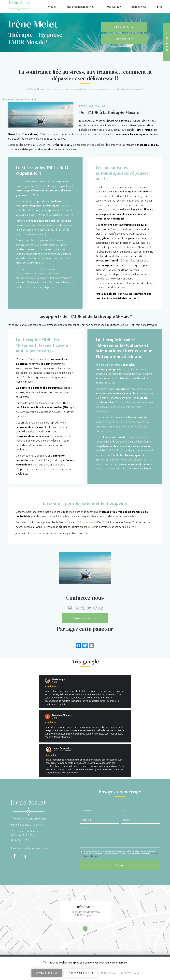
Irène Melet (30, 89)
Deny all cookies (81, 973)
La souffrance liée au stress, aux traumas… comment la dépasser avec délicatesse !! (110, 89)
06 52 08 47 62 (124, 27)
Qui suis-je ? (114, 7)
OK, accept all (47, 973)
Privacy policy (130, 973)
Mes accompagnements (82, 7)
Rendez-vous (139, 7)
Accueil (52, 7)
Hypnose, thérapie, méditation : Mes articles (55, 89)
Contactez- (124, 39)
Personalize (109, 973)
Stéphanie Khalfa (86, 522)
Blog (160, 7)
